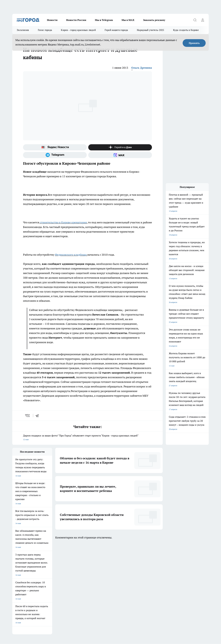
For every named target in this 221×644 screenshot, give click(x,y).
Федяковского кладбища (71, 255)
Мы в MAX (128, 20)
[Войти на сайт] (203, 20)
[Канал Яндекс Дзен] (120, 147)
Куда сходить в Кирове (186, 30)
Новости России (76, 20)
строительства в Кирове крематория (63, 222)
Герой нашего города (116, 30)
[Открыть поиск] (195, 20)
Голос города (45, 30)
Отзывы (55, 575)
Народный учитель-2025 (150, 30)
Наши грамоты (58, 579)
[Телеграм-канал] (55, 155)
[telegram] (38, 416)
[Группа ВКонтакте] (147, 563)
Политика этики (97, 579)
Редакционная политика (100, 583)
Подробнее (93, 601)
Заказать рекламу (154, 20)
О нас (15, 575)
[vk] (28, 416)
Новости (52, 20)
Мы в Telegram (104, 20)
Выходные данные (59, 590)
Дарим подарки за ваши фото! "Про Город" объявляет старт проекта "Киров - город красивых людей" (87, 438)
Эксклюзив (23, 30)
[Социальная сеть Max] (120, 155)
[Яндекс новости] (55, 147)
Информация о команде (23, 579)
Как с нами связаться (21, 583)
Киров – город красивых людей (78, 30)
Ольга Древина (142, 68)
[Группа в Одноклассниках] (154, 563)
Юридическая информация (24, 590)
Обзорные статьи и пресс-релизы (104, 575)
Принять (194, 43)
